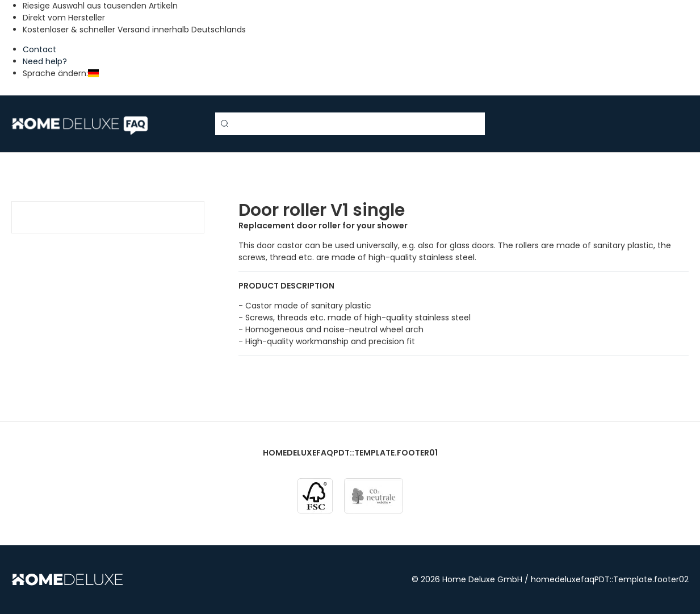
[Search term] (350, 124)
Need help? (45, 61)
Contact (39, 49)
